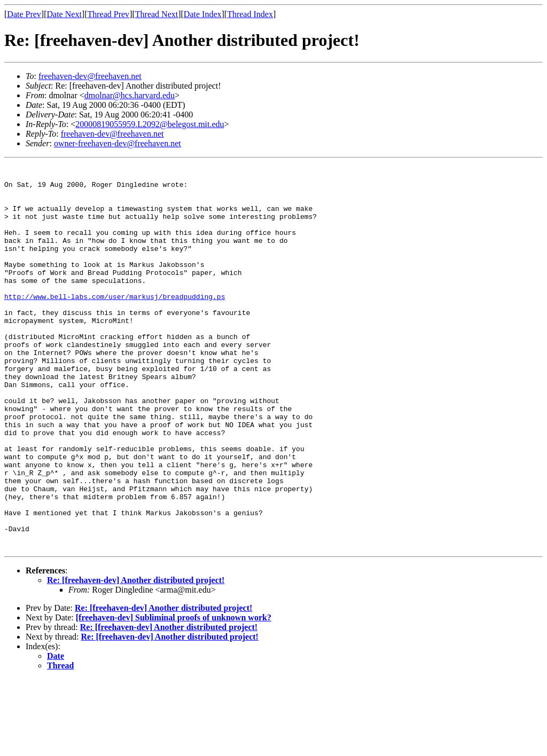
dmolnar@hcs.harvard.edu (130, 95)
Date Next (64, 14)
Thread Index (250, 14)
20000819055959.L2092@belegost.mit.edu (150, 124)
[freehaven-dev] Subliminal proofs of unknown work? (174, 694)
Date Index (203, 14)
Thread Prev (108, 14)
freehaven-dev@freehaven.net (90, 76)
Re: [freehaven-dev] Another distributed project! (136, 657)
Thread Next (157, 14)
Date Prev (24, 14)
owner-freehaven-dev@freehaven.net (118, 143)
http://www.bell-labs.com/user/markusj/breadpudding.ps (115, 324)
